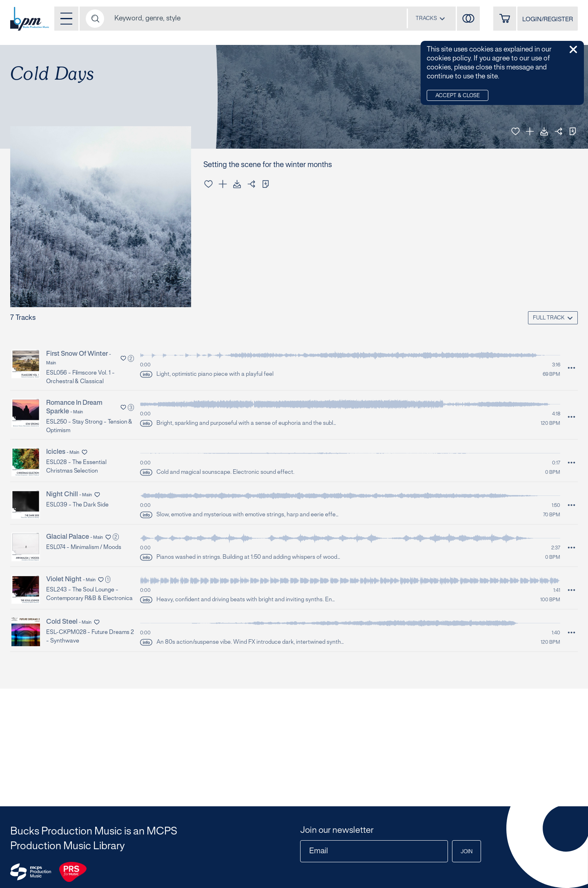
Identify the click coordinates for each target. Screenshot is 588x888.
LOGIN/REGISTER (548, 20)
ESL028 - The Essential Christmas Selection (76, 467)
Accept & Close (458, 96)
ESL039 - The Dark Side (77, 505)
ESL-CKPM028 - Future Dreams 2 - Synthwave (90, 637)
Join (467, 852)
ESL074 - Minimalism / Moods (84, 548)
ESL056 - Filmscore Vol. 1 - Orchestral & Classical (80, 377)
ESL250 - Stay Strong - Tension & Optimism (89, 426)
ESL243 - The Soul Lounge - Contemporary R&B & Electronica (89, 594)
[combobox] (430, 18)
